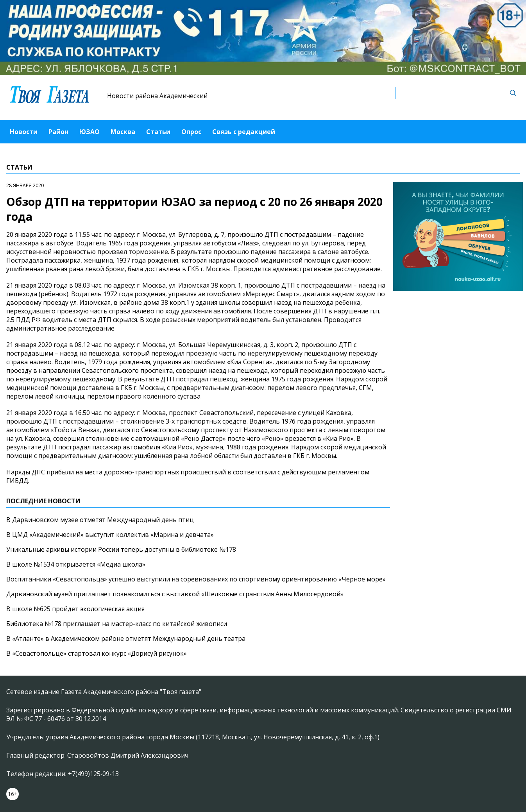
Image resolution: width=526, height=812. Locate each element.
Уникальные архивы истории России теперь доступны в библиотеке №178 (121, 549)
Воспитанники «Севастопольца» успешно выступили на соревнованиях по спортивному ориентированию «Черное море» (196, 579)
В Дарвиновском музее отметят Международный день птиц (100, 520)
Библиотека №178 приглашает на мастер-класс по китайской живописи (117, 624)
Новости (24, 132)
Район (58, 132)
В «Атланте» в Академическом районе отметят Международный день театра (126, 639)
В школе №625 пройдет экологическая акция (75, 609)
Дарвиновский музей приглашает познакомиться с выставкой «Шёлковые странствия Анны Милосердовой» (175, 594)
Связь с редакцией (244, 132)
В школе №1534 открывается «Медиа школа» (76, 564)
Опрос (191, 132)
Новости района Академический (157, 96)
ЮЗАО (89, 132)
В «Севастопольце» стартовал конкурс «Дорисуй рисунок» (97, 653)
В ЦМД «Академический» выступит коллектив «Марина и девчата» (110, 535)
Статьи (158, 132)
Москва (123, 132)
